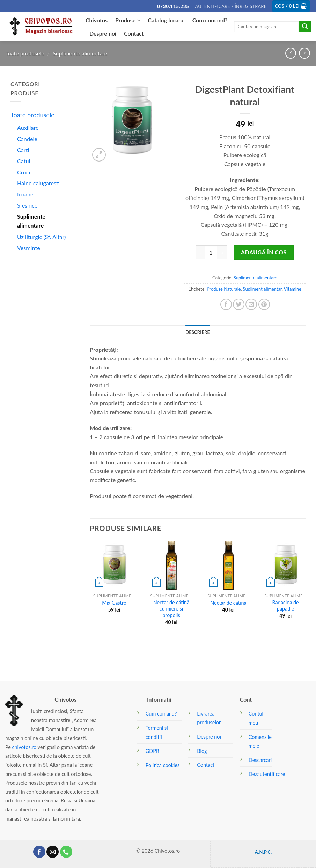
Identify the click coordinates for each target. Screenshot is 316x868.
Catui (24, 161)
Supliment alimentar (262, 289)
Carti (23, 150)
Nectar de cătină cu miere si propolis (171, 609)
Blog (202, 751)
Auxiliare (28, 128)
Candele (27, 139)
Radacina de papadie (286, 606)
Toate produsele (25, 53)
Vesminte (29, 248)
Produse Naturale (224, 289)
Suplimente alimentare (80, 53)
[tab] (198, 332)
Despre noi (103, 33)
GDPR (152, 751)
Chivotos (97, 20)
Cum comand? (210, 20)
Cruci (24, 172)
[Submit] (305, 27)
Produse (128, 20)
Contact (134, 33)
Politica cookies (163, 765)
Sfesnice (27, 205)
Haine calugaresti (38, 183)
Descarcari (260, 760)
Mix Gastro (114, 603)
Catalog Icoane (166, 20)
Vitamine (293, 289)
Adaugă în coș (264, 252)
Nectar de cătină (228, 603)
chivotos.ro (24, 747)
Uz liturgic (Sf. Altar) (41, 237)
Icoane (25, 194)
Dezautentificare (267, 774)
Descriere (198, 332)
